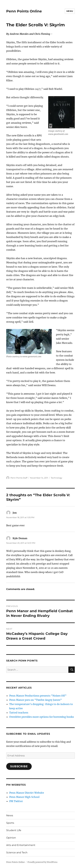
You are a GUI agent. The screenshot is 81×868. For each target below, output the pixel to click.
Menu (70, 11)
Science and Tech (17, 853)
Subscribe (19, 766)
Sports (10, 823)
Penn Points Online (24, 11)
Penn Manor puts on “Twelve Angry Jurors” (35, 700)
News (10, 815)
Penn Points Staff (19, 478)
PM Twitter (16, 801)
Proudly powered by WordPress (42, 862)
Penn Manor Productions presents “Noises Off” (38, 696)
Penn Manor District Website (27, 793)
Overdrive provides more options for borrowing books (42, 717)
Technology (57, 478)
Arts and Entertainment (21, 845)
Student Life (14, 830)
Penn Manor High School (24, 797)
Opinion (11, 838)
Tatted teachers (19, 713)
